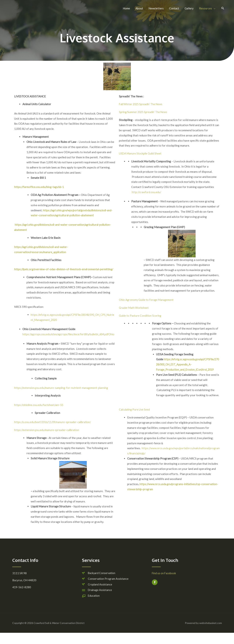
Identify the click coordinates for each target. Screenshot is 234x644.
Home (126, 8)
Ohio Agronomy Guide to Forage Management (147, 300)
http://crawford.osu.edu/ (147, 192)
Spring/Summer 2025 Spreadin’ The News (144, 112)
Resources (206, 8)
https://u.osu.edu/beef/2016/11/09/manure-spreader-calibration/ (55, 432)
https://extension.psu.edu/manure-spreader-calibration (48, 440)
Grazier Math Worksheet (134, 308)
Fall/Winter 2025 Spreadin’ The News (142, 104)
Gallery (189, 8)
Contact (174, 8)
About (139, 8)
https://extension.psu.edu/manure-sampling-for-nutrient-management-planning (63, 398)
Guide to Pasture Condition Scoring (141, 316)
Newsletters (156, 8)
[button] (223, 8)
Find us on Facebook (164, 583)
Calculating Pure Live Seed (135, 409)
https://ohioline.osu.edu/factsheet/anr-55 (40, 415)
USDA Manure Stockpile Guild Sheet (141, 153)
